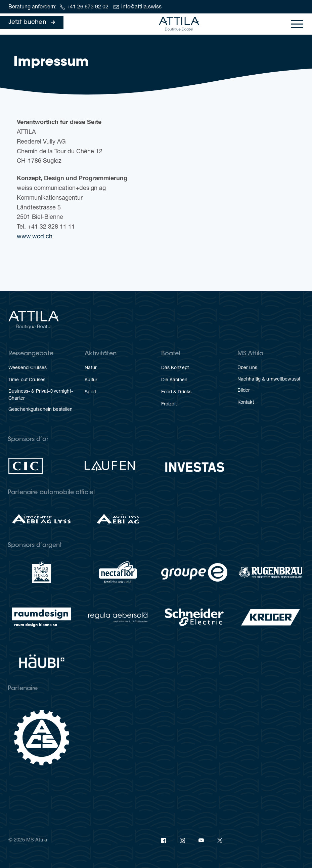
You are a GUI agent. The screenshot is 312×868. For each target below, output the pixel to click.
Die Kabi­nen (174, 380)
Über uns (247, 368)
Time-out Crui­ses (27, 380)
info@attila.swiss (141, 7)
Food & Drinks (176, 392)
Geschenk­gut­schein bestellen (41, 410)
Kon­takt (246, 403)
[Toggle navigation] (297, 24)
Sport (91, 392)
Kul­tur (91, 380)
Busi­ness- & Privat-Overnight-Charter (41, 395)
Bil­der (244, 391)
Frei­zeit (169, 404)
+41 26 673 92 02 (87, 7)
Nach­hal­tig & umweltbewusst (269, 380)
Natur (91, 368)
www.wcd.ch (35, 237)
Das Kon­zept (175, 368)
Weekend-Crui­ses (28, 368)
